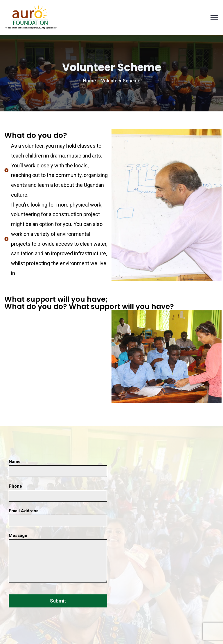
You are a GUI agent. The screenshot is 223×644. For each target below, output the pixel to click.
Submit (58, 601)
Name (15, 462)
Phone (15, 486)
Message (18, 536)
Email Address (24, 511)
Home (89, 81)
